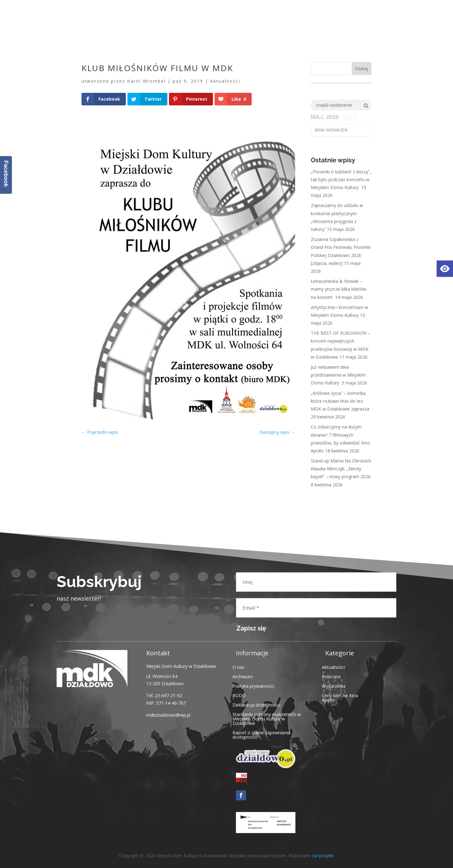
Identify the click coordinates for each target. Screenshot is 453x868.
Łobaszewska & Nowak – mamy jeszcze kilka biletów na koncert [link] (338, 289)
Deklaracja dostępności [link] (256, 705)
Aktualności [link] (225, 81)
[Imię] (316, 582)
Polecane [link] (331, 676)
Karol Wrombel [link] (146, 81)
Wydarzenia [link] (334, 686)
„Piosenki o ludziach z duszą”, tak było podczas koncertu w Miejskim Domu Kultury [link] (341, 179)
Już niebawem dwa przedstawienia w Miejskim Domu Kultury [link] (338, 375)
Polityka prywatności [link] (253, 686)
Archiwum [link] (243, 676)
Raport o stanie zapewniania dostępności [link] (261, 734)
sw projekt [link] (323, 856)
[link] (445, 269)
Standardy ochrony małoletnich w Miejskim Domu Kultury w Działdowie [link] (267, 718)
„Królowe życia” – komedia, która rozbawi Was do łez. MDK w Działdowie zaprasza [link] (340, 401)
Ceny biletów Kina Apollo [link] (340, 697)
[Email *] (316, 608)
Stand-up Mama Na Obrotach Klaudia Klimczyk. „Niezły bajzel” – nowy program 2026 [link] (341, 469)
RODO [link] (239, 695)
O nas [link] (238, 667)
